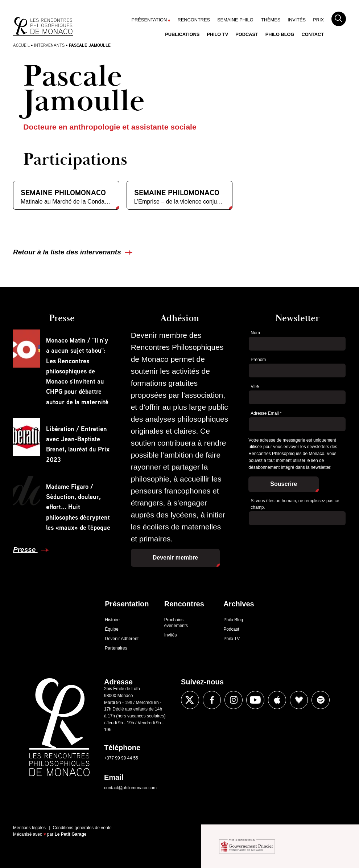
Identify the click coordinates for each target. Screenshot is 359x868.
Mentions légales (29, 828)
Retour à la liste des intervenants (67, 252)
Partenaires (116, 648)
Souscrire (284, 484)
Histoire (112, 620)
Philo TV (217, 34)
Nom (255, 333)
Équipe (112, 629)
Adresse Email (266, 413)
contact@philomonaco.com (130, 788)
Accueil (21, 45)
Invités (297, 20)
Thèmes (271, 20)
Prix (318, 20)
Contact (313, 34)
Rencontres (194, 20)
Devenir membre (175, 558)
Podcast (247, 34)
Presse (25, 550)
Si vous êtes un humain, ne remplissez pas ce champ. (295, 504)
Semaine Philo (235, 20)
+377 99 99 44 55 (121, 758)
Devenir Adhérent (122, 639)
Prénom (258, 360)
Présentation (149, 20)
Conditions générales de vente (82, 828)
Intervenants (49, 45)
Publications (182, 34)
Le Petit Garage (71, 834)
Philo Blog (280, 34)
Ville (255, 386)
